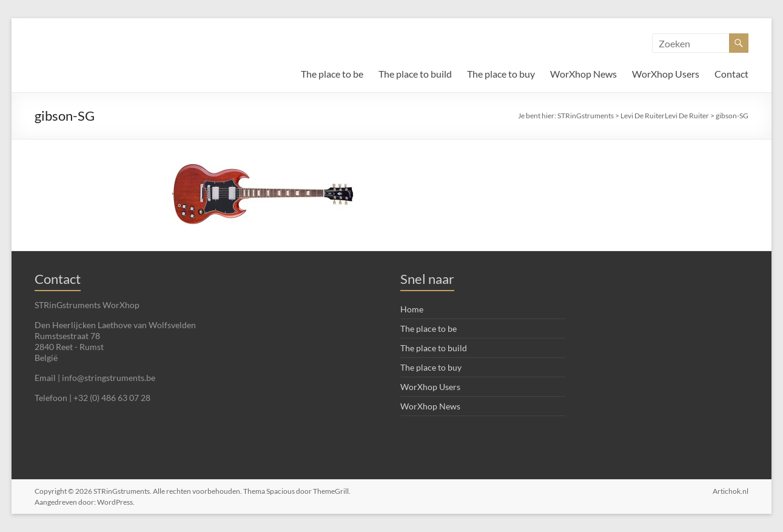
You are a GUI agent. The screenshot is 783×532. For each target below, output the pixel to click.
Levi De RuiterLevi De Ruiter (665, 116)
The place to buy (501, 74)
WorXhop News (583, 74)
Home (412, 309)
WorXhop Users (666, 74)
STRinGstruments (586, 116)
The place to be (332, 74)
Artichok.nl (731, 491)
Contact (731, 74)
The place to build (415, 74)
